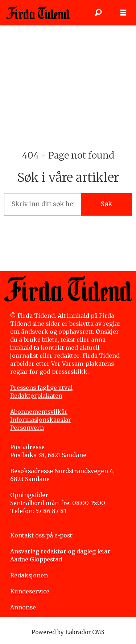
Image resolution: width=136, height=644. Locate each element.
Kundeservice (30, 591)
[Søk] (98, 13)
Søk (106, 204)
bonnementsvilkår (41, 412)
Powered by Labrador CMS (68, 632)
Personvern (27, 428)
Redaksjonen (29, 575)
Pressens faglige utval (41, 388)
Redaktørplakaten (36, 396)
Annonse (23, 607)
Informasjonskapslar (41, 420)
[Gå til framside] (38, 13)
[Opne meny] (123, 13)
